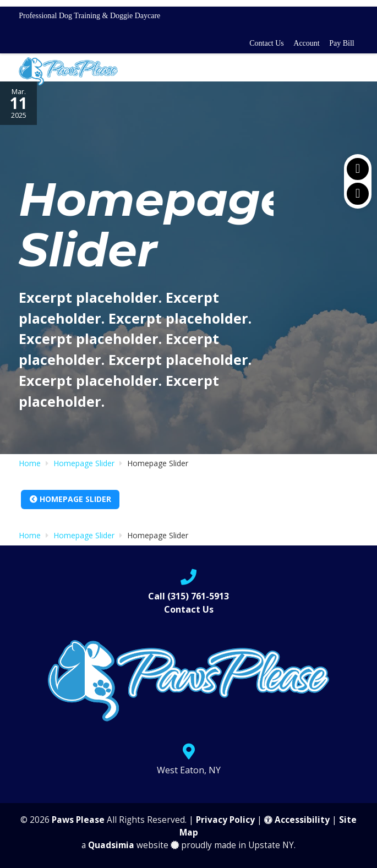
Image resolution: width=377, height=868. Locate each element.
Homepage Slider (70, 499)
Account (306, 43)
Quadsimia (111, 845)
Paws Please (78, 820)
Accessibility (297, 820)
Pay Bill (342, 43)
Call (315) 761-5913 (188, 596)
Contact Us (267, 43)
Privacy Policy (225, 820)
